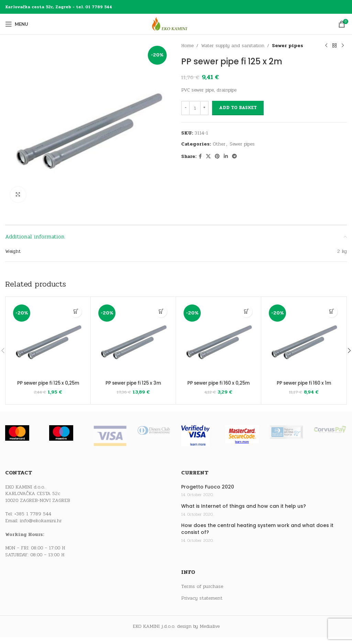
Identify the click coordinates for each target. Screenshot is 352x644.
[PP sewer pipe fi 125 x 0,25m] (48, 339)
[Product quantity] (195, 108)
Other (219, 144)
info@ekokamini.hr (41, 528)
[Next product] (343, 46)
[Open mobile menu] (17, 24)
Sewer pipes (288, 46)
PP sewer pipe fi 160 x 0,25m (218, 386)
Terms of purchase (202, 593)
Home (187, 46)
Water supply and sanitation (233, 46)
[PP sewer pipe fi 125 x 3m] (133, 339)
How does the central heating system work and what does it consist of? (257, 536)
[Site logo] (176, 24)
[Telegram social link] (234, 157)
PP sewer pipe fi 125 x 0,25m (48, 386)
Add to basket (238, 108)
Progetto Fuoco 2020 (208, 493)
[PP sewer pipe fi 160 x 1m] (304, 339)
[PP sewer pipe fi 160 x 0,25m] (218, 339)
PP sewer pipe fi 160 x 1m (304, 383)
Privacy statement (202, 605)
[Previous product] (326, 46)
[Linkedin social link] (226, 157)
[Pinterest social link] (217, 157)
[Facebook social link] (200, 157)
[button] (76, 312)
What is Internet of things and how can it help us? (244, 513)
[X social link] (208, 157)
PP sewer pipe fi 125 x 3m (133, 383)
